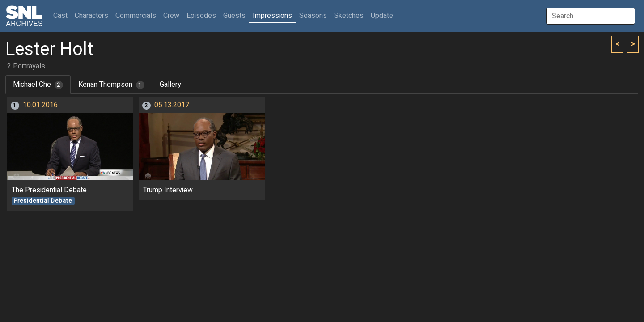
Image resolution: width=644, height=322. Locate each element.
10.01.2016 (40, 105)
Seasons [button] (313, 16)
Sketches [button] (349, 16)
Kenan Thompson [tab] (111, 85)
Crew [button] (171, 16)
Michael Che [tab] (38, 85)
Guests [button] (234, 16)
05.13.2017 (172, 105)
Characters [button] (91, 16)
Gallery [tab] (170, 85)
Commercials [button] (136, 16)
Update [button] (382, 16)
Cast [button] (62, 15)
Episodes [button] (201, 16)
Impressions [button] (272, 16)
